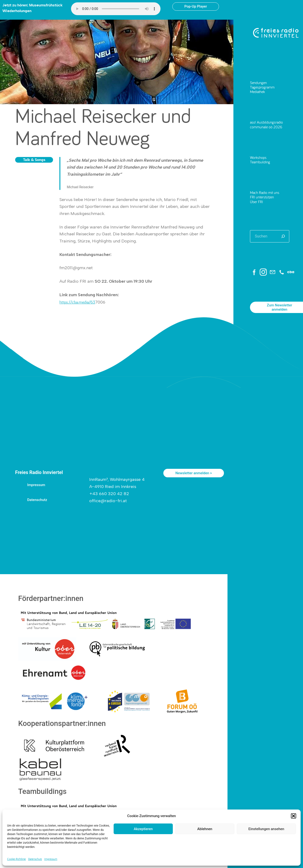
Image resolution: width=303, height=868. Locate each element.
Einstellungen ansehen (266, 829)
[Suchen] (283, 236)
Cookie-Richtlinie (16, 859)
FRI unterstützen (262, 197)
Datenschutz (35, 859)
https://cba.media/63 (77, 302)
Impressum (51, 859)
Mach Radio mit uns (265, 192)
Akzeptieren (143, 829)
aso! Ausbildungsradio (266, 122)
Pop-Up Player (196, 6)
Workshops (258, 157)
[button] (294, 816)
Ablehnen (205, 829)
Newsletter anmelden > (194, 473)
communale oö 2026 (266, 127)
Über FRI (256, 202)
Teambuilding (260, 162)
